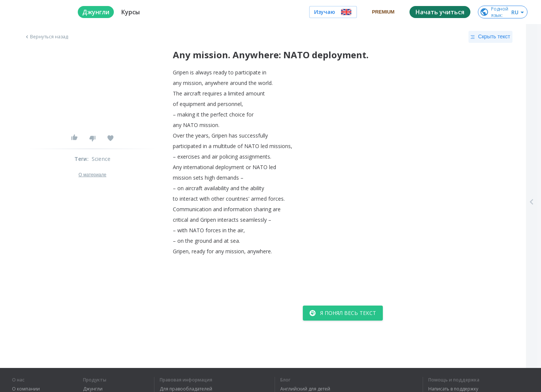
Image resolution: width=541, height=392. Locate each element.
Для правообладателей (186, 389)
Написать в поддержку (453, 389)
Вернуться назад (46, 37)
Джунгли (93, 389)
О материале (92, 175)
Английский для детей (305, 389)
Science (101, 159)
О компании (26, 389)
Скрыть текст (490, 37)
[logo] (39, 12)
